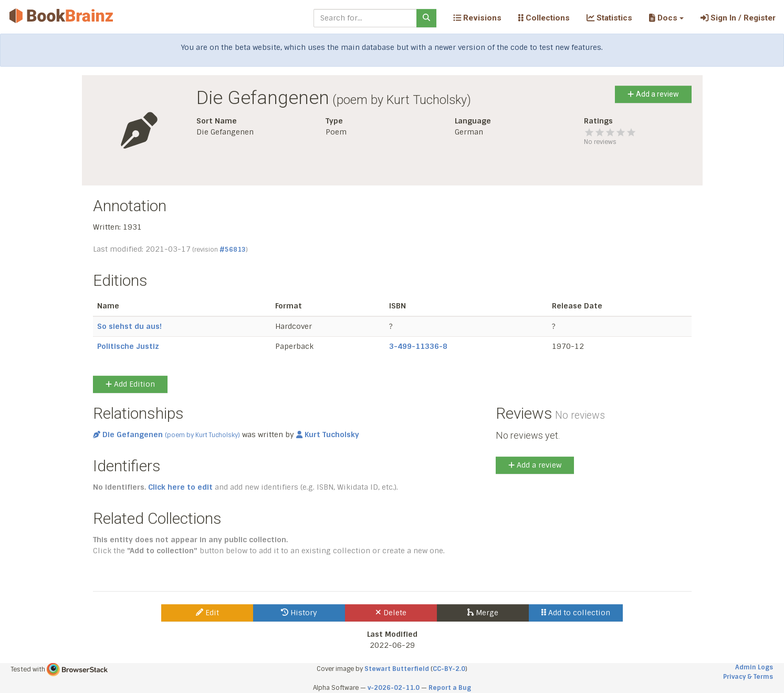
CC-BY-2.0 (449, 669)
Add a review (653, 94)
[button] (666, 18)
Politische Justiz (128, 346)
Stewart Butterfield (397, 669)
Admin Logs (754, 667)
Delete (391, 613)
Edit (207, 613)
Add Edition (130, 384)
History (299, 613)
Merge (483, 613)
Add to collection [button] (576, 613)
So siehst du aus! (129, 326)
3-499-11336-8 (418, 346)
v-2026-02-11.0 (394, 688)
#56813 (233, 250)
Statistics (609, 18)
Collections (544, 18)
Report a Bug (450, 688)
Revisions (477, 18)
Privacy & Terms (748, 677)
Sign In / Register (738, 18)
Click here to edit (180, 487)
